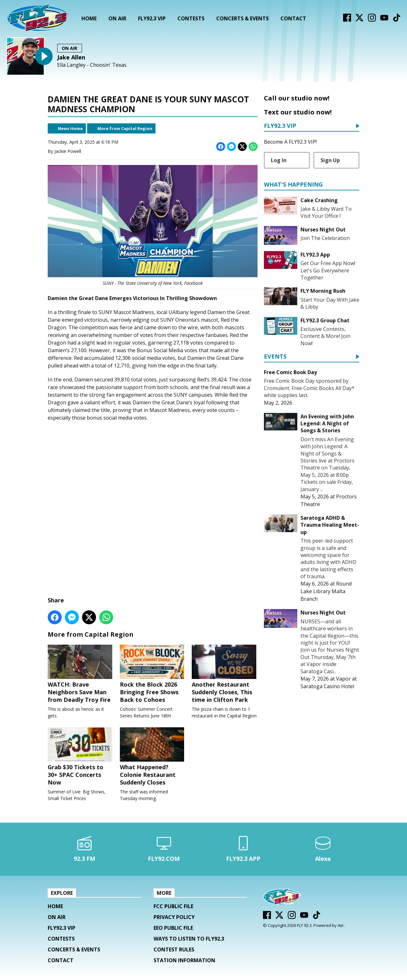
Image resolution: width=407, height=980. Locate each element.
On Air (117, 18)
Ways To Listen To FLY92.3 (189, 940)
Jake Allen (71, 57)
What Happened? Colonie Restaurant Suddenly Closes (153, 758)
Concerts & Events (242, 18)
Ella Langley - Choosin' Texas (92, 65)
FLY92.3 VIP (152, 18)
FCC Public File (173, 908)
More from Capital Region (125, 128)
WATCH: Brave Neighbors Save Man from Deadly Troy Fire (81, 674)
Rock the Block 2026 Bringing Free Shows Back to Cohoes (153, 674)
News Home (70, 128)
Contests (191, 18)
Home (89, 18)
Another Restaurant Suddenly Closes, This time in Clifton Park (225, 674)
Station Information (184, 962)
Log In (279, 160)
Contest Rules (174, 951)
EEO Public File (173, 929)
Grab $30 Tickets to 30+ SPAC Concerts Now (81, 758)
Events (275, 357)
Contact (293, 18)
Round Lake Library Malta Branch (326, 591)
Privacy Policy (174, 919)
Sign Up (330, 160)
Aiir (341, 927)
